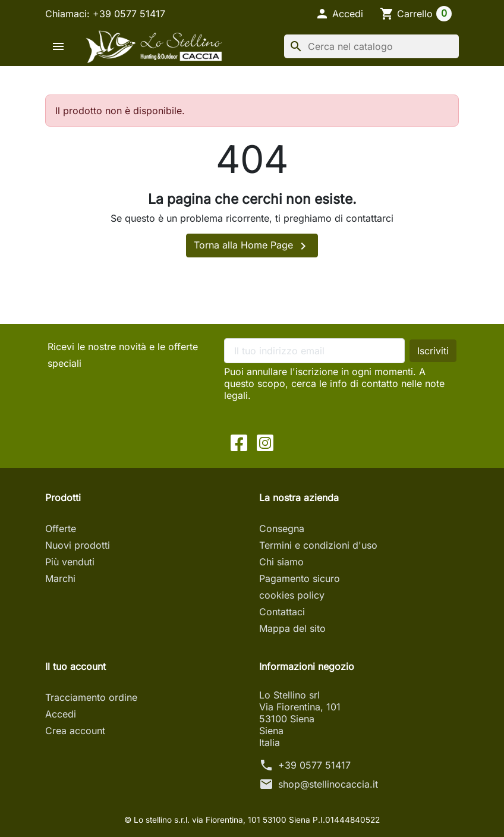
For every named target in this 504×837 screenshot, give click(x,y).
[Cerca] (371, 46)
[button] (339, 14)
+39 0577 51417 (314, 765)
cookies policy (292, 595)
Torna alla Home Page (252, 246)
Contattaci (282, 612)
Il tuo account (75, 666)
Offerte (61, 528)
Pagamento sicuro (300, 578)
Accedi (61, 714)
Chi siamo (281, 562)
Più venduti (70, 562)
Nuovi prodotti (78, 545)
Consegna (282, 528)
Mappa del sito (292, 628)
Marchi (60, 578)
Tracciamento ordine (91, 697)
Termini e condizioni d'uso (318, 545)
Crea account (75, 731)
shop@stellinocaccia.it (328, 784)
